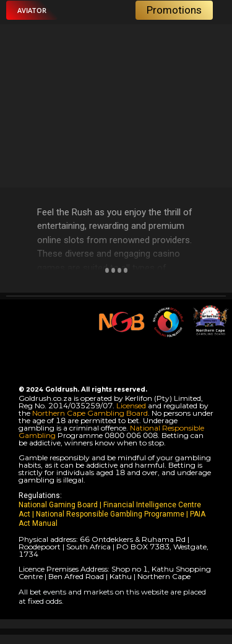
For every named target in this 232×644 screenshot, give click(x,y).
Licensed (132, 406)
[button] (32, 10)
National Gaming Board (59, 505)
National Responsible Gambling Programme (110, 514)
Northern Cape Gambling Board (90, 413)
